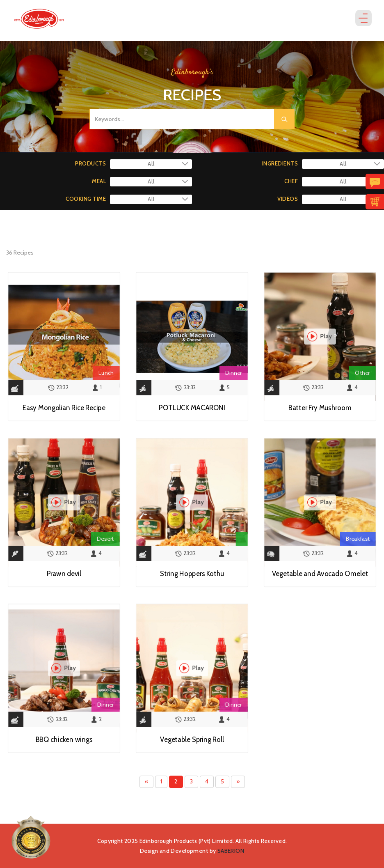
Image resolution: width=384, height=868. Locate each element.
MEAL (99, 181)
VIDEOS (288, 199)
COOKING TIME (86, 199)
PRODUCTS (90, 163)
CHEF (291, 181)
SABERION (231, 851)
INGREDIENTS (280, 163)
